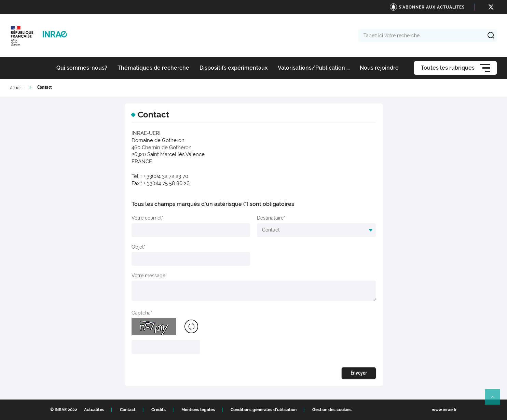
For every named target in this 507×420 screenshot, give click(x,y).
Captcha (141, 313)
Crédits (159, 410)
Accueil (16, 88)
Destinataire (270, 218)
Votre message (148, 276)
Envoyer (359, 373)
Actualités (94, 410)
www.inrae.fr (444, 410)
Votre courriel (147, 218)
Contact (128, 410)
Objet (138, 247)
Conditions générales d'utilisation (264, 410)
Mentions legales (198, 410)
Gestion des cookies (332, 410)
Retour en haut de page (495, 400)
